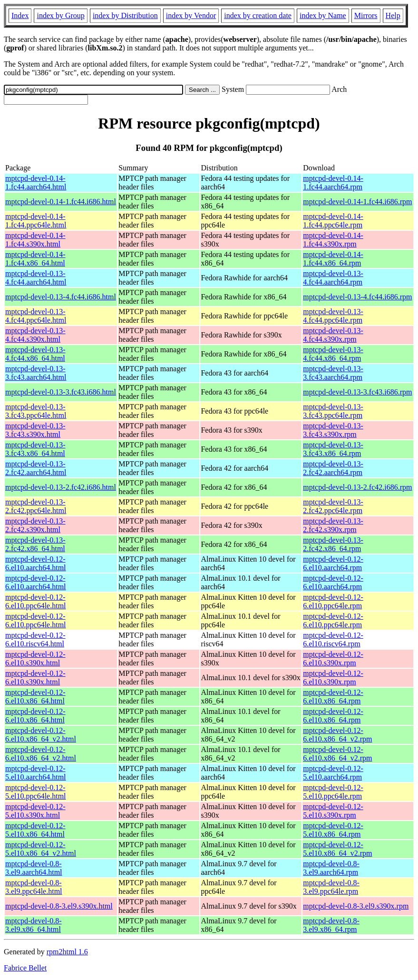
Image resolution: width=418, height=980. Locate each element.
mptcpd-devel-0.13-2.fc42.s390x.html (35, 525)
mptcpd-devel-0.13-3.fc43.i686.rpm (357, 392)
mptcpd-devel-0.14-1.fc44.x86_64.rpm (333, 259)
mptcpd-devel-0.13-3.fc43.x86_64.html (35, 449)
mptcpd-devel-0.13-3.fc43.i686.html (61, 392)
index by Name (323, 15)
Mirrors (366, 15)
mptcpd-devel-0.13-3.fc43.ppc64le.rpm (333, 411)
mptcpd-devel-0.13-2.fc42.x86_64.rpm (333, 544)
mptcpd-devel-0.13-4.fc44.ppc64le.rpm (333, 316)
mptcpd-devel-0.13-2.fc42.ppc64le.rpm (333, 506)
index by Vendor (191, 15)
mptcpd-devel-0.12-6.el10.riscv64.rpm (333, 639)
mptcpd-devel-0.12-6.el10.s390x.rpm (333, 658)
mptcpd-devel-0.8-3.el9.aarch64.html (34, 868)
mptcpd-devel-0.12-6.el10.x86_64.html (35, 697)
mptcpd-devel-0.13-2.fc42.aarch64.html (36, 468)
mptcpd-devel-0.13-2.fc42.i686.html (61, 487)
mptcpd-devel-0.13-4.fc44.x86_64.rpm (333, 354)
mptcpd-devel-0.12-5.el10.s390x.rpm (333, 811)
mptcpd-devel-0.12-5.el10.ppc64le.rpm (333, 792)
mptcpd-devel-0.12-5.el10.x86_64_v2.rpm (337, 849)
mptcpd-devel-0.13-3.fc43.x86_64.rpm (333, 449)
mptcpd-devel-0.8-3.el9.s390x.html (59, 906)
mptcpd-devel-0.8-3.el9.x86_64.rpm (331, 925)
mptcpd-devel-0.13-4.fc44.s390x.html (35, 335)
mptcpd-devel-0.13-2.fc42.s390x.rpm (333, 525)
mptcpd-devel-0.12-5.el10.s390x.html (35, 811)
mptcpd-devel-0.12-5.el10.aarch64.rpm (333, 773)
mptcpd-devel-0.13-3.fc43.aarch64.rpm (333, 373)
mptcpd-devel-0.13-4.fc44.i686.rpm (357, 297)
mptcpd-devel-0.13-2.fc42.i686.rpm (357, 487)
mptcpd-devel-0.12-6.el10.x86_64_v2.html (41, 735)
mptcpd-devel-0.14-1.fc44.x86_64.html (35, 259)
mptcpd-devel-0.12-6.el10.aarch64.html (36, 563)
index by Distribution (125, 15)
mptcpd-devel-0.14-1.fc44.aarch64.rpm (333, 183)
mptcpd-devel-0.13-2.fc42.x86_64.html (35, 544)
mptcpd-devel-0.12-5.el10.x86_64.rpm (333, 830)
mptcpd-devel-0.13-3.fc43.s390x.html (35, 430)
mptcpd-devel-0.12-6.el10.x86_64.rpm (333, 697)
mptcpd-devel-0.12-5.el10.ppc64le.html (36, 792)
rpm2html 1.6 (67, 952)
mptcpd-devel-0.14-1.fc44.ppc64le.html (36, 221)
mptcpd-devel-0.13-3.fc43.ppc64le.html (36, 411)
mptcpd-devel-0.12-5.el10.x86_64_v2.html (41, 849)
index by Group (60, 15)
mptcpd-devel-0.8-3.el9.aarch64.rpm (331, 868)
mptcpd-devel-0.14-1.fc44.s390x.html (35, 240)
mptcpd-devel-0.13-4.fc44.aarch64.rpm (333, 278)
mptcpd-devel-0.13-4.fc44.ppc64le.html (36, 316)
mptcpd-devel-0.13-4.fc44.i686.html (61, 297)
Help (393, 15)
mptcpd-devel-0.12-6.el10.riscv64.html (35, 639)
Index (20, 15)
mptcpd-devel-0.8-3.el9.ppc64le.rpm (331, 887)
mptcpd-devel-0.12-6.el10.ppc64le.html (36, 601)
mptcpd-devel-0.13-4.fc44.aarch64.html (36, 278)
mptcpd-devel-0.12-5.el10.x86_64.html (35, 830)
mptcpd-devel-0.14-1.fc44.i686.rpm (357, 202)
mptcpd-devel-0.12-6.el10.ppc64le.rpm (333, 601)
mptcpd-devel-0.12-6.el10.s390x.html (35, 658)
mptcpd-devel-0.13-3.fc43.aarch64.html (36, 373)
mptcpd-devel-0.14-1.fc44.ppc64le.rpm (333, 221)
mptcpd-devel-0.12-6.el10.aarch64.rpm (333, 563)
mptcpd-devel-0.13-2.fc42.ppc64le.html (36, 506)
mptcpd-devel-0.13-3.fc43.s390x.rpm (333, 430)
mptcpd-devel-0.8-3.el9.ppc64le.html (34, 887)
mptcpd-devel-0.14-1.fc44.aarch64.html (36, 183)
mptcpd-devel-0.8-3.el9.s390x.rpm (356, 906)
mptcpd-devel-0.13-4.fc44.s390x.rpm (333, 335)
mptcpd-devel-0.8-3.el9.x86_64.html (34, 925)
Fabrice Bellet (25, 968)
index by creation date (258, 15)
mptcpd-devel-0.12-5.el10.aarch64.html (36, 773)
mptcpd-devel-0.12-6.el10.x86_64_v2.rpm (337, 735)
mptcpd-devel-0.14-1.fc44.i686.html (61, 202)
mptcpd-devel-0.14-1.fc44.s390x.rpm (333, 240)
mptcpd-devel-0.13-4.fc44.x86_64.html (35, 354)
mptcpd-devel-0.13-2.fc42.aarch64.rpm (333, 468)
